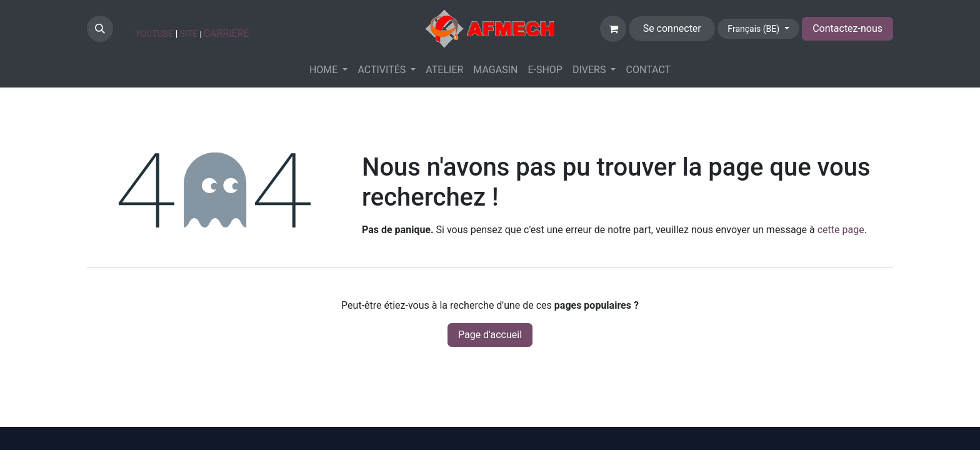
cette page (841, 230)
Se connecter (672, 28)
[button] (100, 29)
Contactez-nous (847, 28)
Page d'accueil (490, 335)
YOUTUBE (154, 34)
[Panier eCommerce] (613, 29)
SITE (189, 34)
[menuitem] (329, 70)
